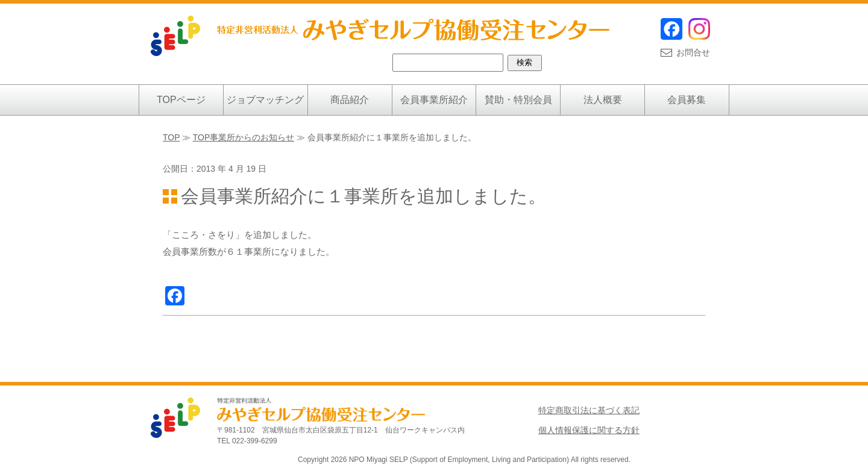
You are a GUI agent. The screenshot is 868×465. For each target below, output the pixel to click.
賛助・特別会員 (518, 100)
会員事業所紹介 (434, 100)
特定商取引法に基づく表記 (589, 410)
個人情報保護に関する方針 (589, 430)
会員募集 (687, 100)
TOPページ (181, 100)
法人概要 (603, 100)
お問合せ (693, 52)
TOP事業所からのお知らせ (244, 137)
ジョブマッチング (265, 100)
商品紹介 (350, 100)
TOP (171, 137)
